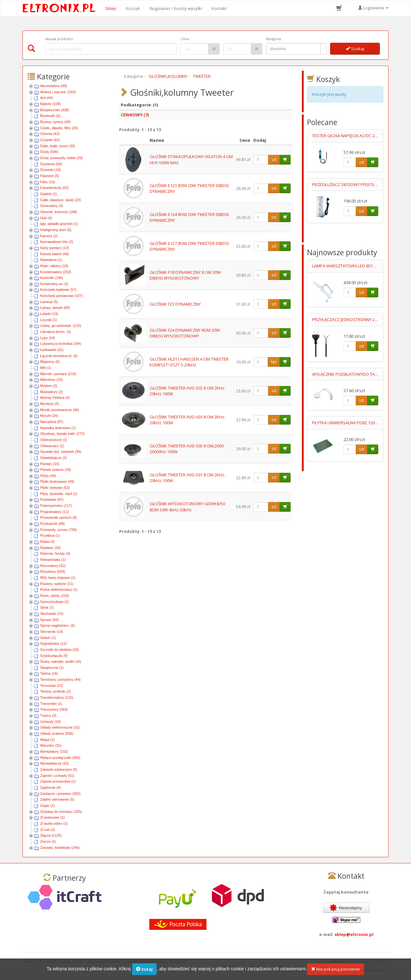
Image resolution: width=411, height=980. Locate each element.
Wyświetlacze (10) (54, 763)
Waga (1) (47, 740)
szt (274, 160)
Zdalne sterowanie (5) (57, 799)
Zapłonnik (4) (50, 787)
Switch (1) (48, 638)
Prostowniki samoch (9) (58, 517)
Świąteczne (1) (52, 668)
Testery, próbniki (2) (56, 691)
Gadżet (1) (48, 194)
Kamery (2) (49, 236)
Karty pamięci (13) (54, 248)
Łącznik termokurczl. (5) (59, 356)
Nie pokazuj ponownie (336, 972)
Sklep (111, 8)
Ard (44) (47, 98)
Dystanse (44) (51, 164)
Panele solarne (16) (56, 470)
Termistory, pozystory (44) (60, 679)
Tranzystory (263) (54, 709)
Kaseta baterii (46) (55, 254)
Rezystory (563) (53, 571)
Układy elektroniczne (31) (60, 727)
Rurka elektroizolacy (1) (59, 589)
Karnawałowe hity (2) (57, 242)
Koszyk (133, 8)
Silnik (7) (47, 607)
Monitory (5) (50, 404)
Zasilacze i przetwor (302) (60, 794)
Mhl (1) (46, 368)
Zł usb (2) (48, 830)
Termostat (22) (52, 686)
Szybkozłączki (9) (54, 656)
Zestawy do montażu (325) (61, 812)
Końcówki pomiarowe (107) (61, 296)
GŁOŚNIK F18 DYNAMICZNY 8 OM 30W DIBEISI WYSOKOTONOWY (185, 275)
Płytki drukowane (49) (57, 481)
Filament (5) (50, 176)
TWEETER (202, 76)
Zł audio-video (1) (54, 823)
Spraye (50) (49, 620)
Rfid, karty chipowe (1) (58, 578)
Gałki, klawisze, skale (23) (61, 200)
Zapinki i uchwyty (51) (57, 776)
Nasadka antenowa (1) (58, 428)
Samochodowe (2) (54, 602)
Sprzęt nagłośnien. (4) (57, 625)
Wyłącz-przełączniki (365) (60, 758)
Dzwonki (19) (50, 170)
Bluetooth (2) (50, 116)
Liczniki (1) (49, 320)
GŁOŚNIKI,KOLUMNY (168, 76)
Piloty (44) (48, 476)
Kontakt (219, 8)
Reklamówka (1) (53, 560)
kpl (274, 362)
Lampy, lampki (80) (55, 308)
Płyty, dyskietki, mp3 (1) (59, 494)
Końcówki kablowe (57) (58, 290)
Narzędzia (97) (52, 422)
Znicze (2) (48, 841)
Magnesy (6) (50, 362)
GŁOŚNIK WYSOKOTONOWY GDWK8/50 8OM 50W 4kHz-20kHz (187, 507)
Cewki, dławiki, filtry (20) (59, 128)
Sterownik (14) (52, 632)
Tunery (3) (48, 715)
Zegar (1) (47, 805)
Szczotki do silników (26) (59, 650)
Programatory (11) (54, 512)
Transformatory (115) (57, 697)
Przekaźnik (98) (52, 524)
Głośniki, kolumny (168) (59, 212)
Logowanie (373, 8)
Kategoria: (274, 39)
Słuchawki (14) (52, 614)
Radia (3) (47, 542)
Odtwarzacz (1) (52, 446)
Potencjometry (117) (56, 506)
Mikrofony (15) (51, 380)
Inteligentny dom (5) (56, 230)
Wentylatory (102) (54, 751)
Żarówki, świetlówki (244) (60, 848)
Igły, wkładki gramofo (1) (59, 224)
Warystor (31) (51, 745)
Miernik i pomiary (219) (58, 374)
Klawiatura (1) (51, 260)
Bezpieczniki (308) (55, 110)
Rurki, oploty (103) (55, 596)
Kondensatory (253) (56, 272)
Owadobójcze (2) (53, 458)
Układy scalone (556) (57, 733)
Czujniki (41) (50, 140)
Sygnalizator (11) (53, 643)
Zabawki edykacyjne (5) (59, 769)
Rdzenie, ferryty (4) (55, 553)
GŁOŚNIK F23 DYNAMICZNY (175, 304)
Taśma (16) (49, 673)
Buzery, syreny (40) (55, 122)
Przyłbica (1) (50, 535)
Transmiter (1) (51, 704)
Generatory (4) (52, 206)
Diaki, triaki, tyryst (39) (58, 146)
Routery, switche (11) (57, 584)
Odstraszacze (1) (54, 440)
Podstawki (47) (52, 499)
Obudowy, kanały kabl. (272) (62, 434)
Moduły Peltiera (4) (55, 398)
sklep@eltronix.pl (354, 934)
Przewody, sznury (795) (59, 530)
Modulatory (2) (52, 392)
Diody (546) (49, 152)
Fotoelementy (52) (54, 188)
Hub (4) (46, 218)
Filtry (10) (48, 182)
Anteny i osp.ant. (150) (58, 92)
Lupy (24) (48, 338)
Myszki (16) (49, 416)
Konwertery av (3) (54, 284)
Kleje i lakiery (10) (54, 266)
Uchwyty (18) (50, 722)
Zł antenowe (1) (52, 817)
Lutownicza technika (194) (61, 344)
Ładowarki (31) (52, 350)
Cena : (186, 39)
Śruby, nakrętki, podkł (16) (61, 661)
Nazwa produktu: (60, 39)
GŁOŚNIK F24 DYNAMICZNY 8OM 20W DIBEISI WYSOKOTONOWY (185, 333)
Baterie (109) (50, 104)
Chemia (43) (50, 134)
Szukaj (355, 49)
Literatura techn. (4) (56, 332)
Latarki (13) (49, 314)
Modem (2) (49, 386)
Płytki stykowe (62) (55, 488)
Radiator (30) (50, 548)
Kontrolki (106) (52, 278)
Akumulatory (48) (54, 86)
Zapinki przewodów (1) (58, 781)
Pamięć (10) (50, 464)
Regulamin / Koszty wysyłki (176, 8)
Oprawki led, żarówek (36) (61, 452)
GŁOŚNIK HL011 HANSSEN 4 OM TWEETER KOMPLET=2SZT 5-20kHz (189, 362)
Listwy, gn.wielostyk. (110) (61, 326)
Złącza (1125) (51, 835)
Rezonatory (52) (53, 566)
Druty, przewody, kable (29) (61, 158)
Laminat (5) (49, 302)
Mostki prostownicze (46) (60, 410)
